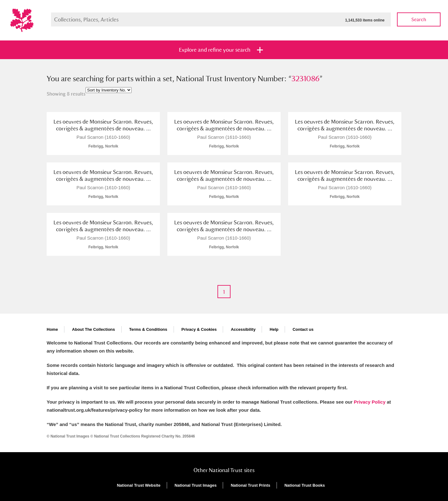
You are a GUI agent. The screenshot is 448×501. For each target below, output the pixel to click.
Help (274, 329)
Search (419, 19)
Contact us (303, 329)
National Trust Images (196, 485)
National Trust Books (305, 485)
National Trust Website (139, 485)
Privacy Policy (370, 402)
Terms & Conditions (148, 329)
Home (52, 329)
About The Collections (94, 329)
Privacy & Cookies (199, 329)
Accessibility (243, 329)
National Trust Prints (251, 485)
